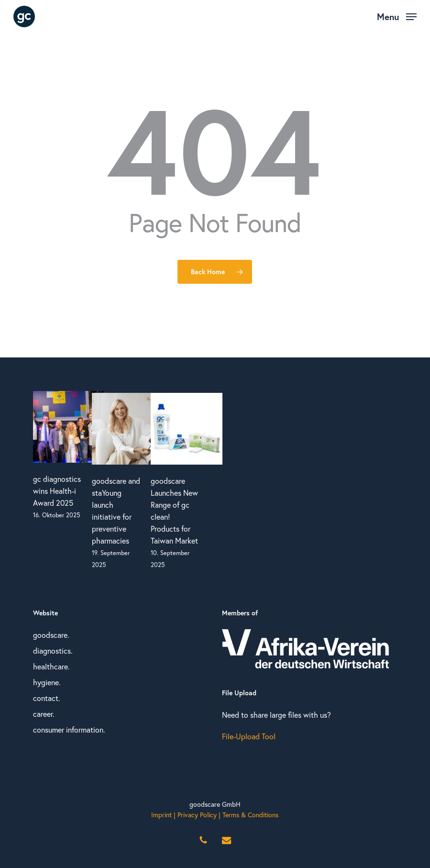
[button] (397, 16)
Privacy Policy (197, 815)
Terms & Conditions (250, 815)
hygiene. (47, 682)
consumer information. (69, 730)
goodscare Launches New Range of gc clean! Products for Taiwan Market (174, 511)
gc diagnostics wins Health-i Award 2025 (57, 491)
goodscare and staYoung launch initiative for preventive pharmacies (116, 511)
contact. (47, 698)
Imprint (161, 815)
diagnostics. (53, 651)
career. (44, 714)
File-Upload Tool (249, 736)
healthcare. (51, 667)
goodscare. (51, 635)
